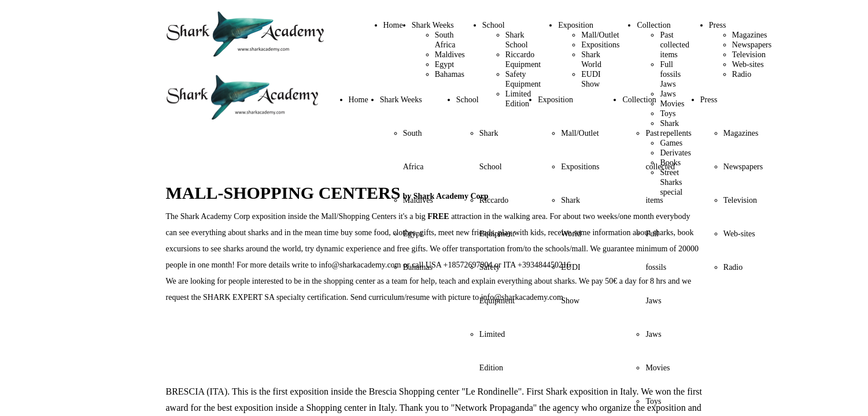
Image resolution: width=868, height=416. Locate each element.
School (494, 25)
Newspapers (752, 45)
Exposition (576, 25)
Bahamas (450, 74)
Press (718, 25)
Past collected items (675, 45)
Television (749, 55)
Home (393, 25)
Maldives (450, 55)
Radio (742, 74)
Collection (653, 25)
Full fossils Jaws (670, 74)
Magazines (750, 35)
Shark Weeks (433, 25)
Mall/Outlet (600, 35)
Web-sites (748, 64)
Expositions (600, 45)
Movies (658, 368)
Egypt (444, 64)
